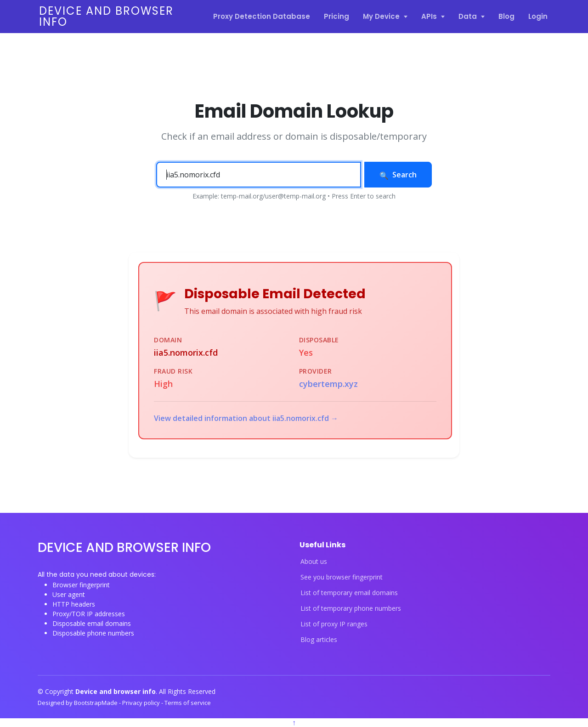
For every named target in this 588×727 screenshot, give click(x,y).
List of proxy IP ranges (334, 624)
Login (538, 16)
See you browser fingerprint (342, 577)
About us (314, 562)
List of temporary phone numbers (351, 608)
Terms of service (188, 703)
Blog (506, 16)
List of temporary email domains (349, 593)
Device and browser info (106, 16)
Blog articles (319, 640)
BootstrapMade (96, 703)
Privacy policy (142, 703)
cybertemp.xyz (328, 384)
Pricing (336, 16)
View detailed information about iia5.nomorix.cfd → (246, 418)
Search (398, 175)
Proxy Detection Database (262, 16)
